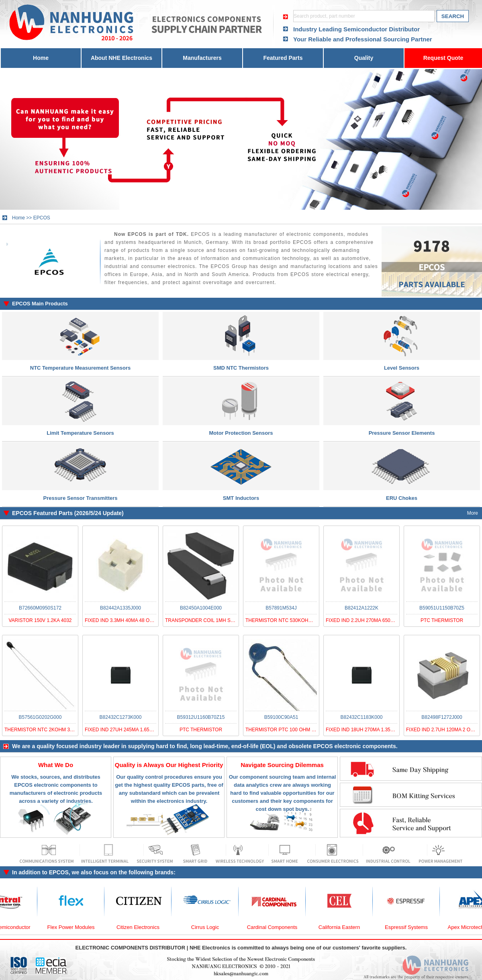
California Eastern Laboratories (344, 931)
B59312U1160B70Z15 (201, 717)
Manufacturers (202, 58)
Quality (364, 58)
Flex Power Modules (76, 927)
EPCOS (42, 218)
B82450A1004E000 (201, 608)
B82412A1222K (361, 608)
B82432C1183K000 (362, 717)
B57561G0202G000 (40, 717)
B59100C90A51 (281, 717)
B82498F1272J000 (442, 717)
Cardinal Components (277, 927)
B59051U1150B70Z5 (442, 608)
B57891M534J (281, 608)
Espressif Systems (411, 927)
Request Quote (443, 58)
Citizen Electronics (143, 927)
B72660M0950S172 (40, 608)
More (473, 513)
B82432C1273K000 (121, 717)
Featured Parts (283, 58)
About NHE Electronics (122, 58)
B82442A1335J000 (120, 608)
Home (41, 58)
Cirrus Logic (210, 927)
